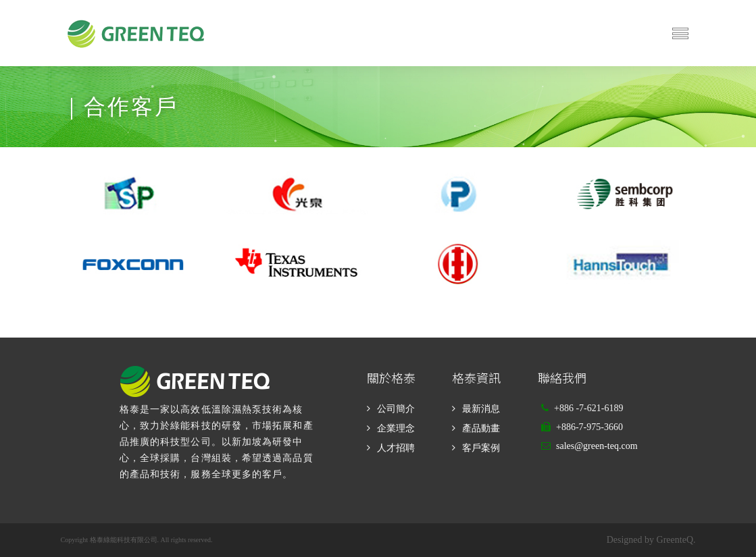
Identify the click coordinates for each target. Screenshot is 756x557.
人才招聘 (396, 448)
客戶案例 (481, 448)
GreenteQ (675, 540)
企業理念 (396, 428)
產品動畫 (481, 428)
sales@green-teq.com (597, 446)
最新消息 (481, 409)
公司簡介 (396, 409)
